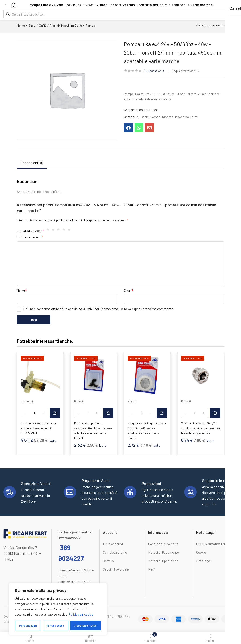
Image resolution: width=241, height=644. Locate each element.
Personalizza (28, 625)
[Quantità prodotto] (34, 413)
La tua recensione (30, 237)
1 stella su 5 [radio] (49, 231)
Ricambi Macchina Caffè (66, 25)
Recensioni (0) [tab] (32, 163)
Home (21, 25)
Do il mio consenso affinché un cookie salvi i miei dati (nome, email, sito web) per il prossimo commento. (99, 309)
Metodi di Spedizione (163, 561)
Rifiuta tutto (56, 625)
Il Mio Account (113, 544)
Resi (151, 569)
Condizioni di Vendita (163, 544)
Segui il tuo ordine (116, 569)
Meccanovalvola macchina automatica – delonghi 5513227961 (38, 428)
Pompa (90, 25)
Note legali (204, 561)
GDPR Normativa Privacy (214, 544)
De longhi (27, 401)
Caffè (43, 25)
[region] (58, 609)
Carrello (108, 561)
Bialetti (79, 401)
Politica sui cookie (81, 614)
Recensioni (154, 71)
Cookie (201, 552)
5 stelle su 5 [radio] (70, 231)
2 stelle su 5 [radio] (54, 231)
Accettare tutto (86, 625)
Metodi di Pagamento (163, 552)
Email (128, 290)
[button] (229, 5)
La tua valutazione (30, 231)
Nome (22, 290)
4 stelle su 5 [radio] (65, 231)
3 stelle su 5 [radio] (59, 231)
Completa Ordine (115, 552)
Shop (32, 25)
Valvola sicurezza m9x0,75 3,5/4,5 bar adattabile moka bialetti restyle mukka (200, 428)
